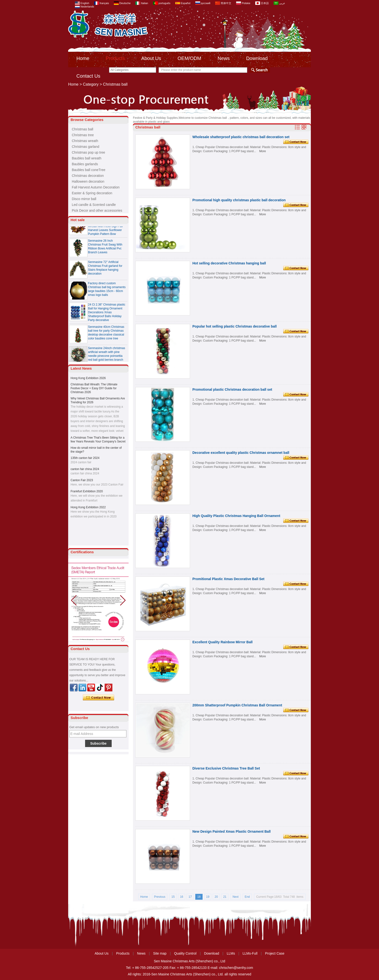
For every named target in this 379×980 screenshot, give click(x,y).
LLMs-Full (250, 953)
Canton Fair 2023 (82, 480)
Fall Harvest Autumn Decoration (96, 187)
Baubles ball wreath (87, 158)
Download (257, 58)
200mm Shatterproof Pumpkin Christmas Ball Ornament (237, 705)
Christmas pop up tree (88, 152)
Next (236, 897)
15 (173, 897)
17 (190, 897)
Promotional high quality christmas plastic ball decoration (239, 200)
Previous (160, 897)
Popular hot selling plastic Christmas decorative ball (235, 326)
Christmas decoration (88, 176)
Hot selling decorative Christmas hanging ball (229, 263)
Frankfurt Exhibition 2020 (87, 491)
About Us (151, 58)
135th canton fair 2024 (85, 458)
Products (115, 58)
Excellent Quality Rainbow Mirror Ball (222, 642)
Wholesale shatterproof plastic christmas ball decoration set (241, 137)
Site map (160, 953)
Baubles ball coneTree (89, 170)
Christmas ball (83, 129)
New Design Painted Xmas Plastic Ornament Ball (232, 831)
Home (83, 58)
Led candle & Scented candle (94, 205)
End (247, 897)
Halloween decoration (88, 181)
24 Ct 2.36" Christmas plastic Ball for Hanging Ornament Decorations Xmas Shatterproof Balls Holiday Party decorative (107, 314)
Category (91, 84)
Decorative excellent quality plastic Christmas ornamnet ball (241, 453)
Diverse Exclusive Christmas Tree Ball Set (226, 768)
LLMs (231, 953)
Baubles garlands (85, 164)
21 (225, 897)
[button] (123, 600)
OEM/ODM (189, 58)
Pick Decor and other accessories (97, 210)
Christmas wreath (85, 141)
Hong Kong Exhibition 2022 (88, 507)
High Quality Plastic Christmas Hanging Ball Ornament (236, 516)
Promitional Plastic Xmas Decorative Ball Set (228, 579)
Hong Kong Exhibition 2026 (88, 378)
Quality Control (185, 953)
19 (208, 897)
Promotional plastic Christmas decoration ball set (232, 389)
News (224, 58)
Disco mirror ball (84, 199)
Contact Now (98, 698)
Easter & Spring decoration (92, 193)
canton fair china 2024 (85, 469)
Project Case (275, 953)
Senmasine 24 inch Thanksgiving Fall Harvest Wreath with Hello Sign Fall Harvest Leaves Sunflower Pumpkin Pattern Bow (105, 228)
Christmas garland (86, 147)
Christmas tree (83, 135)
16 (182, 897)
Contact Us (88, 76)
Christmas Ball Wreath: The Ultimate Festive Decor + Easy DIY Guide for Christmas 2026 (94, 388)
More (263, 151)
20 (216, 897)
